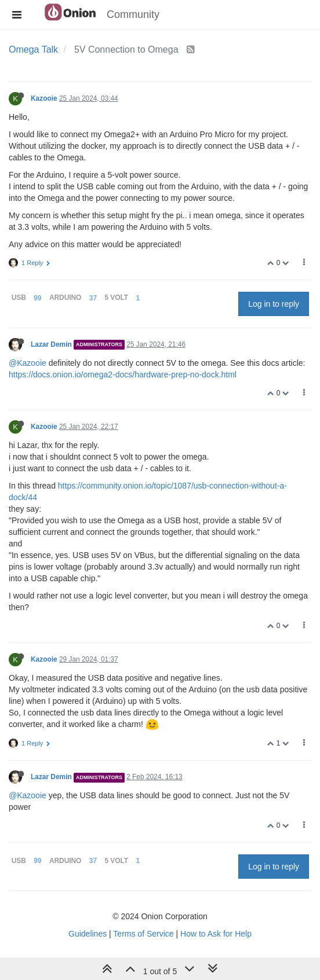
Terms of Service (143, 934)
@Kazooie (28, 363)
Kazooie (44, 98)
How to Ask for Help (216, 934)
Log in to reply (274, 304)
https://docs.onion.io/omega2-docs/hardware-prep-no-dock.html (123, 375)
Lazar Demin (51, 344)
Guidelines (88, 934)
